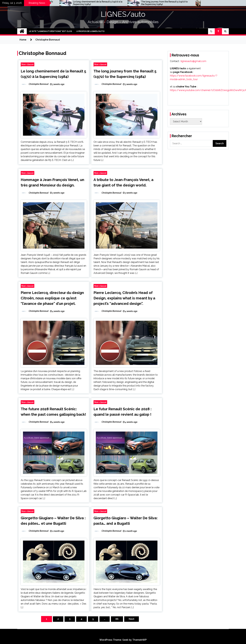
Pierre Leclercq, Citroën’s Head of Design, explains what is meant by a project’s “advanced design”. (124, 298)
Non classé (28, 64)
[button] (211, 31)
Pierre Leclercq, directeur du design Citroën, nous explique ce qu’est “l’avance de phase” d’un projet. (52, 298)
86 (117, 619)
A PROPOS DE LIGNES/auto (91, 31)
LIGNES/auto (123, 14)
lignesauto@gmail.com (193, 61)
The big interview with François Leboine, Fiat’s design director (73, 3)
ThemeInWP (140, 640)
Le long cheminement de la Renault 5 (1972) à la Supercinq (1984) (141, 3)
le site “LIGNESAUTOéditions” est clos (50, 31)
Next (132, 619)
